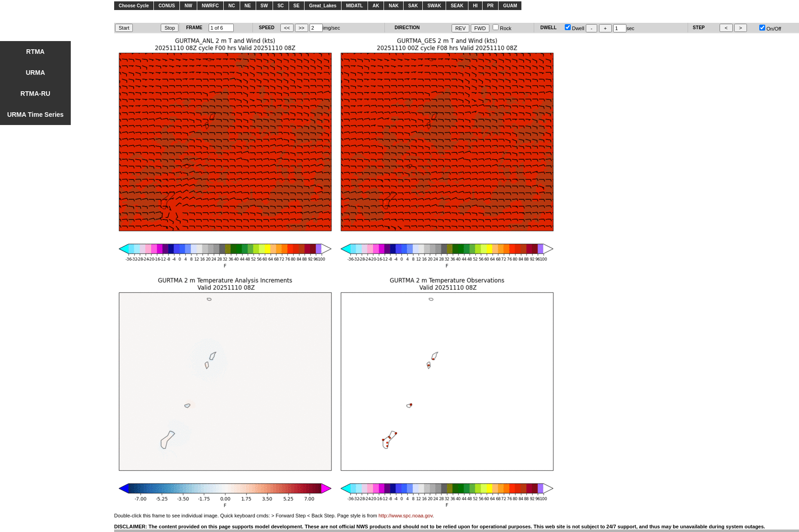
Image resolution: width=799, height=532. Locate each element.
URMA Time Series (36, 115)
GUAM (510, 6)
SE (297, 6)
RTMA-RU (35, 94)
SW (264, 6)
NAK (394, 6)
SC (281, 6)
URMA (36, 73)
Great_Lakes (323, 6)
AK (376, 6)
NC (231, 6)
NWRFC (210, 6)
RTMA (35, 52)
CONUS (167, 6)
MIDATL (355, 6)
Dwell (575, 28)
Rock (502, 28)
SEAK (457, 6)
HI (475, 6)
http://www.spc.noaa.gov (405, 516)
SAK (413, 6)
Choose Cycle (134, 6)
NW (188, 6)
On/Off (770, 29)
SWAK (434, 6)
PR (490, 6)
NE (248, 6)
